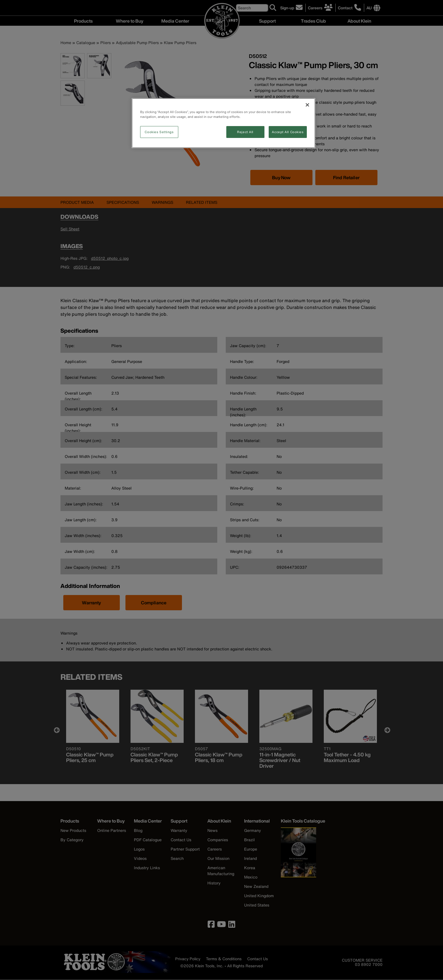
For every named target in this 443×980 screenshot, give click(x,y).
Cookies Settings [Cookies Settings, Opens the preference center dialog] (159, 132)
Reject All (245, 132)
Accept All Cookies (288, 132)
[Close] (307, 105)
